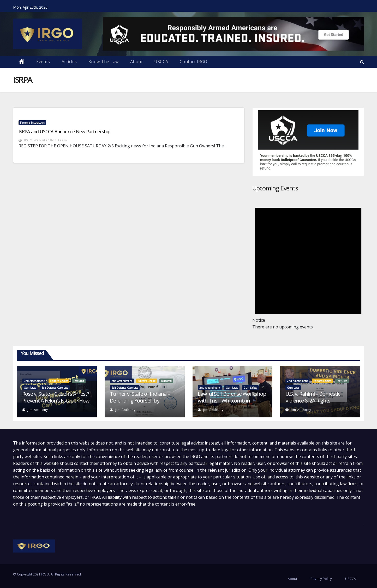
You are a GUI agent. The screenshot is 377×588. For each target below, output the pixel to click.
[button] (362, 62)
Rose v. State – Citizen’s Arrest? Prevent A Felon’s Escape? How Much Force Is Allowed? (56, 401)
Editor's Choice (59, 381)
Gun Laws (30, 388)
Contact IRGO (194, 62)
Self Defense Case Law (55, 388)
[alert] (308, 262)
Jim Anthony (35, 410)
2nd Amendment (34, 381)
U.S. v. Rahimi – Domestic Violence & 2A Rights (313, 397)
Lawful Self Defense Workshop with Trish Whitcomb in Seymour (232, 401)
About (137, 62)
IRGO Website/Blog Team (43, 140)
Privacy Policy (321, 579)
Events (43, 62)
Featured (79, 381)
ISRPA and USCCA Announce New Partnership (64, 131)
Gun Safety (250, 388)
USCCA (161, 62)
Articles (69, 62)
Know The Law (104, 62)
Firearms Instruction (32, 123)
